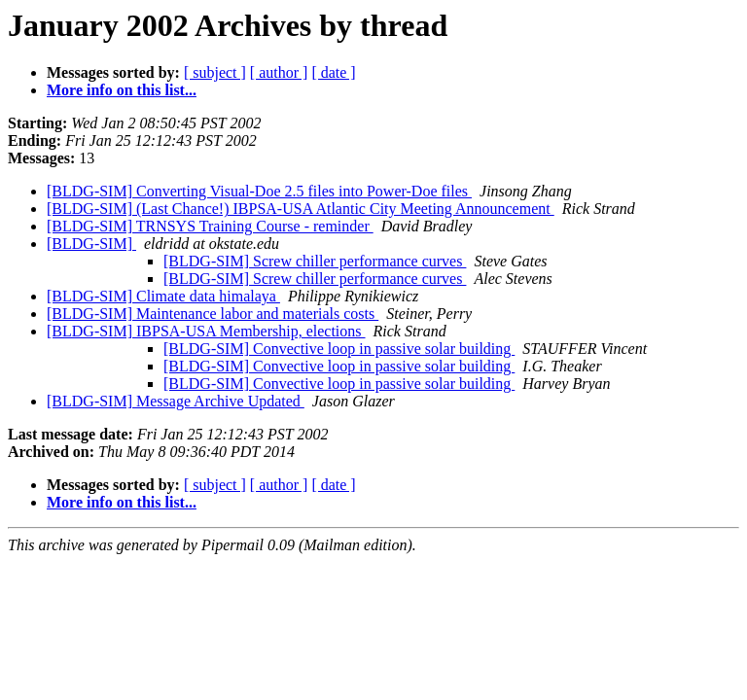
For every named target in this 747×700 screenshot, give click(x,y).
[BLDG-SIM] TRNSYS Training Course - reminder (210, 226)
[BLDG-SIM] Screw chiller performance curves (315, 261)
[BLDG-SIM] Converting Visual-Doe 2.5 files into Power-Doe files (259, 191)
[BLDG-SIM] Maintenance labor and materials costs (213, 314)
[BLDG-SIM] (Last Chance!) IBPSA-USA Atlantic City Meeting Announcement (301, 209)
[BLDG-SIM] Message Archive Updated (176, 401)
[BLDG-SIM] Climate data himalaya (163, 296)
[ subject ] (215, 72)
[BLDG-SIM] (91, 244)
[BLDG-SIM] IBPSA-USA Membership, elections (206, 331)
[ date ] (333, 72)
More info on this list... (122, 90)
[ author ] (279, 72)
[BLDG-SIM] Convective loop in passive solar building (339, 349)
